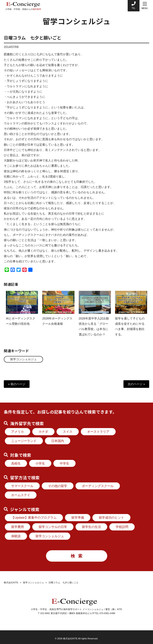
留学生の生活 (91, 527)
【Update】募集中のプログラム (34, 517)
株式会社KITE (11, 582)
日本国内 (58, 441)
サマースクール (22, 486)
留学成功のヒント (111, 517)
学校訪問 (122, 527)
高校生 (16, 463)
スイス (68, 432)
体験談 (16, 536)
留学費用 (18, 527)
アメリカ (18, 432)
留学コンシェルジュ (23, 359)
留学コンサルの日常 (53, 527)
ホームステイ (21, 495)
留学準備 (78, 517)
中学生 (64, 463)
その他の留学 (58, 486)
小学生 (40, 463)
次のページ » (136, 384)
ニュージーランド (24, 441)
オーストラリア (98, 432)
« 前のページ (17, 384)
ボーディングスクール (98, 486)
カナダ (43, 432)
